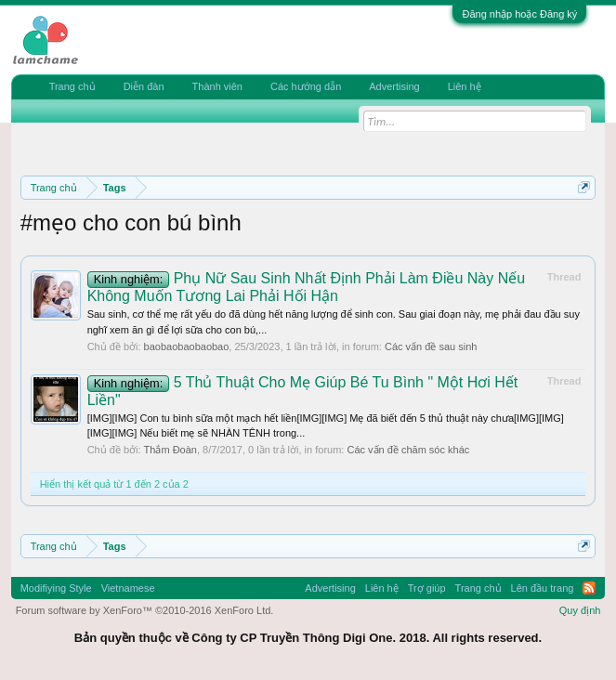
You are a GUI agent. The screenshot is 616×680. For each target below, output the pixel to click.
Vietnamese (128, 588)
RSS (589, 588)
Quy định (580, 610)
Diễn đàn (144, 86)
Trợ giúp (427, 588)
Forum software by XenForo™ (145, 610)
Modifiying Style (56, 588)
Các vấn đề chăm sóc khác (408, 450)
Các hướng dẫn (306, 86)
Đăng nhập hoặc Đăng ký (519, 14)
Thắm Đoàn (170, 450)
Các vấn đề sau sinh (431, 347)
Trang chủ (72, 86)
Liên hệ (465, 86)
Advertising (394, 86)
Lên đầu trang (543, 588)
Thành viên (217, 86)
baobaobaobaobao (187, 347)
